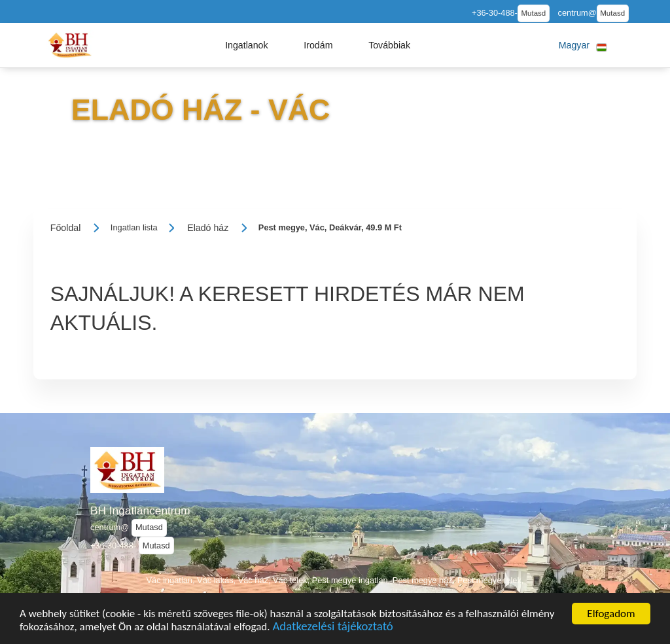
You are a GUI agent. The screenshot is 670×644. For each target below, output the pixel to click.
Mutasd (533, 13)
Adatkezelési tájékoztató (332, 629)
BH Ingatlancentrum (140, 510)
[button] (247, 45)
